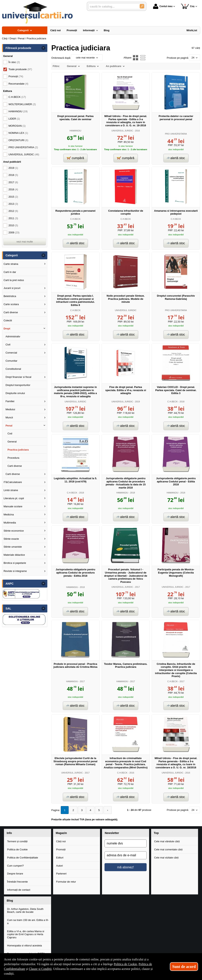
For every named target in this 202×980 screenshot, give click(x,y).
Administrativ (13, 336)
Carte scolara (11, 304)
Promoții (61, 849)
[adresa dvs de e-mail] (126, 855)
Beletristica (10, 296)
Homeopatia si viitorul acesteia (24, 945)
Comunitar (11, 361)
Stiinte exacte (11, 539)
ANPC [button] (10, 584)
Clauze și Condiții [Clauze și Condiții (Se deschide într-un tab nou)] (40, 969)
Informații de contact (19, 890)
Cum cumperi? (15, 865)
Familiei (10, 401)
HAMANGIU (76, 131)
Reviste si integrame (15, 571)
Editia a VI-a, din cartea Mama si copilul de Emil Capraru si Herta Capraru (26, 934)
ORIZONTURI (18, 140)
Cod (10, 433)
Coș (188, 6)
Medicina (9, 515)
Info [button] (9, 833)
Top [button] (156, 833)
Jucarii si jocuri (12, 288)
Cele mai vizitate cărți (166, 857)
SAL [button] (8, 608)
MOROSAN (17, 126)
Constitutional (13, 369)
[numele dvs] (126, 843)
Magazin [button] (61, 833)
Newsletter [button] (112, 833)
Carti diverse (11, 312)
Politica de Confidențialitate (23, 857)
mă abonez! (126, 867)
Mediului (10, 409)
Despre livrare (15, 874)
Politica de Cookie (17, 849)
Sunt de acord (184, 967)
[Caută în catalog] (142, 6)
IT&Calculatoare (13, 482)
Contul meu (163, 6)
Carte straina (11, 264)
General (12, 442)
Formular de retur (66, 882)
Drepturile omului (15, 393)
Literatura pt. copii (14, 498)
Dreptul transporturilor (18, 385)
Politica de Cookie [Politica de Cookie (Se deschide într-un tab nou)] (125, 964)
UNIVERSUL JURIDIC (122, 131)
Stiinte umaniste (13, 547)
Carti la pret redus (14, 280)
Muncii (9, 417)
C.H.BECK (75, 219)
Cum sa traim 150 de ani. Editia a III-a (28, 922)
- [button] (43, 48)
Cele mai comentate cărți (168, 849)
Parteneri (61, 874)
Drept (7, 329)
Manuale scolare (13, 506)
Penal (9, 426)
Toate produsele (20, 69)
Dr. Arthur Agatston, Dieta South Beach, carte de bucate (25, 910)
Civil (8, 345)
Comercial (11, 353)
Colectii (8, 320)
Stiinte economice (14, 531)
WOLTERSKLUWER (22, 104)
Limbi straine (11, 490)
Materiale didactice (14, 555)
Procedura (13, 458)
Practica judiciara (18, 450)
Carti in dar (10, 272)
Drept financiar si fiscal (18, 377)
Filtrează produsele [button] (18, 48)
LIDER (14, 119)
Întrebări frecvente (17, 882)
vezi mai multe (25, 242)
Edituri (60, 857)
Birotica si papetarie (15, 563)
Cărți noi (61, 841)
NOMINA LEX (18, 133)
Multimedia (10, 523)
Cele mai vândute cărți (167, 841)
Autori (60, 865)
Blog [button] (10, 900)
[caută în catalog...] (112, 6)
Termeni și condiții (17, 841)
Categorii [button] (12, 255)
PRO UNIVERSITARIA (176, 134)
